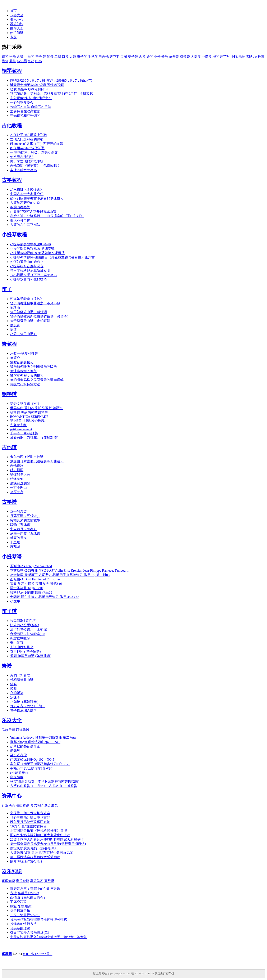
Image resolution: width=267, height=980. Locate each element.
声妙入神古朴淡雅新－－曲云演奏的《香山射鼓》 (47, 216)
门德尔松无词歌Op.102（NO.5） (34, 759)
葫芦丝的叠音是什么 (25, 746)
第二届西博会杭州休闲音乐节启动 (35, 857)
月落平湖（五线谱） (25, 516)
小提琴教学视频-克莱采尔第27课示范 (37, 253)
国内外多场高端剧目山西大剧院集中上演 (40, 835)
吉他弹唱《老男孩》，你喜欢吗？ (35, 166)
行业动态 (8, 805)
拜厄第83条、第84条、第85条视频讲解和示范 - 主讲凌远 (52, 94)
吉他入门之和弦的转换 (27, 139)
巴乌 (38, 61)
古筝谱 (9, 502)
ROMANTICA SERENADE (29, 417)
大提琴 (196, 57)
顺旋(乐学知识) (21, 906)
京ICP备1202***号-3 (37, 954)
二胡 (58, 57)
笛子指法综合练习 (23, 711)
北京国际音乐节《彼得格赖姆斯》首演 (38, 831)
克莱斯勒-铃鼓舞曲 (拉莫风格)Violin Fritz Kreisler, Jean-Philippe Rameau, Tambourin (70, 570)
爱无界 (15, 751)
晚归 (13, 689)
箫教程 (9, 344)
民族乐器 (8, 730)
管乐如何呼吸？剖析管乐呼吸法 (33, 367)
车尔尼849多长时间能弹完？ (31, 98)
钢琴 (5, 57)
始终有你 (17, 479)
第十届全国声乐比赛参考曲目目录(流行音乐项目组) (48, 844)
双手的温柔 (18, 511)
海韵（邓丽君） (22, 675)
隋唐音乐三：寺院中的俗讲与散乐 (35, 889)
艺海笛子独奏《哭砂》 (27, 299)
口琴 (65, 57)
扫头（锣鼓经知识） (25, 915)
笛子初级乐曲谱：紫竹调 (28, 312)
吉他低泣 (17, 466)
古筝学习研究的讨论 (25, 203)
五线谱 (49, 881)
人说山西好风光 (22, 647)
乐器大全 (17, 15)
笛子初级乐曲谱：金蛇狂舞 (30, 321)
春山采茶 (17, 643)
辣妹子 (15, 697)
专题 (13, 37)
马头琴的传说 (20, 928)
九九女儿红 (18, 425)
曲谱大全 (17, 28)
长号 (165, 57)
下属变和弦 (18, 902)
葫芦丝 (225, 57)
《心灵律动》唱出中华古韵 (30, 817)
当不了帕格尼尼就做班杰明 (30, 271)
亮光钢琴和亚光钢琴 (25, 116)
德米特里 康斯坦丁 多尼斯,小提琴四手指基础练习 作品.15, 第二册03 (60, 575)
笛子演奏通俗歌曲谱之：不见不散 (35, 303)
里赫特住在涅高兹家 (25, 111)
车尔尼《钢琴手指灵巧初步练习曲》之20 (40, 764)
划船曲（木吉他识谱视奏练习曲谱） (37, 461)
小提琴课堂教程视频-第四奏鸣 (32, 249)
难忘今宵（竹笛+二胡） (28, 706)
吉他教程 (12, 126)
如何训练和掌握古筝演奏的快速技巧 (37, 198)
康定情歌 (17, 777)
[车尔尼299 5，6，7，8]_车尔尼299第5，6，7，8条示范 (51, 80)
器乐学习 (37, 881)
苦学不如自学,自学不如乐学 (31, 107)
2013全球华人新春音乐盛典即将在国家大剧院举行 (47, 839)
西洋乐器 (23, 730)
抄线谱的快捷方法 (23, 924)
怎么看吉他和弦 (22, 157)
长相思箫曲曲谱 (22, 680)
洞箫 (50, 57)
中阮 (234, 57)
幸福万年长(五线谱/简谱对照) (32, 768)
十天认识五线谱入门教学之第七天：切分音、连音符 (49, 937)
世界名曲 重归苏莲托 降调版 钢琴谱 (36, 408)
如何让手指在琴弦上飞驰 (28, 135)
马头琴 (22, 61)
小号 (157, 57)
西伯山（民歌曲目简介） (28, 897)
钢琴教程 (12, 71)
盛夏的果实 (18, 538)
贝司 (124, 57)
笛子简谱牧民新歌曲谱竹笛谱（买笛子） (40, 316)
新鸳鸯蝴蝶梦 (20, 638)
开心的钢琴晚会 (22, 102)
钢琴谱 (9, 394)
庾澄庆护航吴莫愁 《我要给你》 (34, 848)
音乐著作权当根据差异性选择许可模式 (38, 919)
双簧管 (185, 57)
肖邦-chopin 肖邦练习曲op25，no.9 (35, 742)
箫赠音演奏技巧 (22, 362)
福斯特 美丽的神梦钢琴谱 (29, 412)
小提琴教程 (14, 235)
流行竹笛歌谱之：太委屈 (28, 630)
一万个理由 (18, 488)
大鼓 (73, 57)
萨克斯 (115, 57)
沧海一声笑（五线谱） (27, 533)
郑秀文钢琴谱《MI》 (26, 404)
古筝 (20, 57)
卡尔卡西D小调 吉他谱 (27, 457)
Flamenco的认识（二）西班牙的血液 (37, 144)
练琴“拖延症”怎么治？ (27, 861)
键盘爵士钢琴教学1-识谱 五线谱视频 (37, 85)
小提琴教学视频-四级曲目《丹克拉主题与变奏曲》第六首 (52, 257)
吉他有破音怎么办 (23, 170)
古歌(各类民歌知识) (25, 893)
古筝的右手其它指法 (25, 225)
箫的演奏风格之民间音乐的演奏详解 (37, 380)
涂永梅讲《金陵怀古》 (27, 190)
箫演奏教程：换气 (23, 371)
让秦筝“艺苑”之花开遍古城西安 (33, 212)
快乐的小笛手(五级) (25, 625)
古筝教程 (12, 180)
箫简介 (15, 358)
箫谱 (7, 666)
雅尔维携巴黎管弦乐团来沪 (30, 822)
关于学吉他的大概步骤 (27, 161)
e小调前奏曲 (19, 773)
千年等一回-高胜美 (24, 433)
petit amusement (21, 429)
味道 (13, 330)
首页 (13, 11)
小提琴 (29, 57)
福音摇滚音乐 (20, 911)
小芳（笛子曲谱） (23, 334)
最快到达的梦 (20, 483)
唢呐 (249, 57)
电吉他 (104, 57)
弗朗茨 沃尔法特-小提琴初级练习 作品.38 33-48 (45, 597)
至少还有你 (18, 755)
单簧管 (174, 57)
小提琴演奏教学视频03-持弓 (31, 244)
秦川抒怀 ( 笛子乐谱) (25, 651)
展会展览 (51, 805)
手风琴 (93, 57)
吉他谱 (9, 447)
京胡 (31, 61)
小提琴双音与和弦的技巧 (28, 279)
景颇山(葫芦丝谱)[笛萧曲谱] (31, 656)
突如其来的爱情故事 (25, 520)
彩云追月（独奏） (23, 529)
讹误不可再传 (20, 220)
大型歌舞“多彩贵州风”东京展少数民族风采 (42, 853)
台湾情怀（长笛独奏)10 (27, 634)
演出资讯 (23, 805)
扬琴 (150, 57)
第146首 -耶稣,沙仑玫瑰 (27, 421)
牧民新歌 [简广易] (23, 621)
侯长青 (15, 325)
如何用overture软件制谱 (27, 148)
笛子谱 (9, 611)
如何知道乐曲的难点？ (27, 262)
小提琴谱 (12, 557)
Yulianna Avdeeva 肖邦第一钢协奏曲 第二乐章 (43, 738)
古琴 (142, 57)
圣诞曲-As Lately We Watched (31, 566)
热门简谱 (17, 33)
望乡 (13, 684)
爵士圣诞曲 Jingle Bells (27, 588)
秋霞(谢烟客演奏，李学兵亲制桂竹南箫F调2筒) (45, 781)
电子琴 (82, 57)
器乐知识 (17, 24)
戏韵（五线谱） (22, 525)
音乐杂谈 (23, 881)
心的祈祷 (17, 693)
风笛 (13, 61)
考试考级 (37, 805)
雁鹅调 (15, 547)
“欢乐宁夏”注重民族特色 (28, 826)
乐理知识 (8, 881)
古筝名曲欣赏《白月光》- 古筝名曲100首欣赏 (44, 786)
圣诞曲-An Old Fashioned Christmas (35, 579)
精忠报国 (17, 470)
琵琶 (242, 57)
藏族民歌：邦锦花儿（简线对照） (35, 438)
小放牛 (15, 601)
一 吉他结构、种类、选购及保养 (34, 152)
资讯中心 (17, 20)
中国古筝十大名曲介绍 (27, 194)
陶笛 (5, 61)
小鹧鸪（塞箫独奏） (25, 702)
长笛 (261, 57)
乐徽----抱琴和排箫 (24, 353)
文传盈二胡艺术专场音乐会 (30, 813)
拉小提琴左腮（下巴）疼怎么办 (33, 275)
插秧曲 (15, 308)
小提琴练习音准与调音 (27, 266)
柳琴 (216, 57)
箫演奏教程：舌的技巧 (27, 375)
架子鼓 (133, 57)
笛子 (38, 57)
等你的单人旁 (20, 474)
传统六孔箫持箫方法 (25, 384)
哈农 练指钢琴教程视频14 (29, 89)
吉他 (13, 57)
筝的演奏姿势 (20, 207)
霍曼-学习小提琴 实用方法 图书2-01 (36, 584)
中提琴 (207, 57)
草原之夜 (17, 492)
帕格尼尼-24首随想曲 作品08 (31, 592)
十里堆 (15, 542)
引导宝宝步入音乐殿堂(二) (30, 933)
